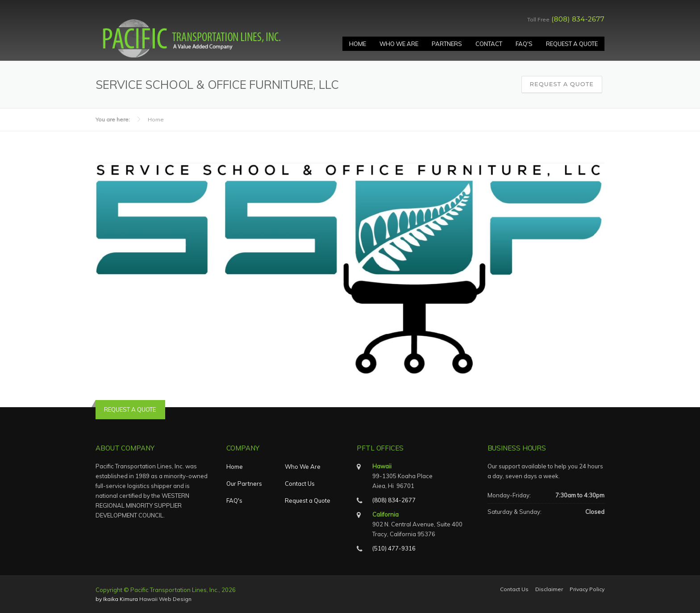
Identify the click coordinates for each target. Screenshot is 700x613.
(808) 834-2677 (578, 19)
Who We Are (399, 44)
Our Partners (244, 484)
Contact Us (300, 484)
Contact (489, 44)
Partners (447, 44)
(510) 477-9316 (394, 548)
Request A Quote (572, 44)
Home (358, 44)
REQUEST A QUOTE (130, 409)
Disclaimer (549, 589)
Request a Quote (562, 84)
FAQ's (524, 44)
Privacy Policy (587, 589)
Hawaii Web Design (165, 599)
